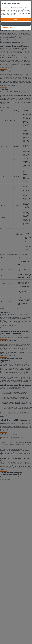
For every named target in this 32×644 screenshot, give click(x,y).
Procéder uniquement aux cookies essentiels (16, 24)
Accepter (16, 20)
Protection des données (8, 27)
